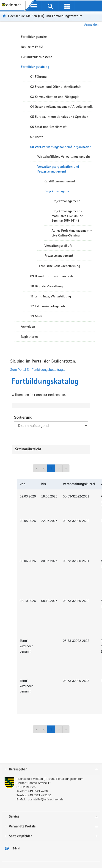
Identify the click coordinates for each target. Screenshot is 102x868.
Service (14, 817)
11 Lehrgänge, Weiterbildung (51, 296)
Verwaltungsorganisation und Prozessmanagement (58, 169)
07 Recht (36, 137)
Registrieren (29, 337)
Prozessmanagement (59, 255)
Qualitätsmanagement (60, 181)
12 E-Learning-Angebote (48, 306)
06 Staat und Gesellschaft (48, 127)
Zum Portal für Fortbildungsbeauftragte (38, 370)
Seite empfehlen (21, 836)
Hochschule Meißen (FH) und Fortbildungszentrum (45, 16)
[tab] (51, 770)
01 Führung (39, 77)
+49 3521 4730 (38, 791)
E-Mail (16, 849)
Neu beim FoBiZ (32, 47)
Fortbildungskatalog (35, 67)
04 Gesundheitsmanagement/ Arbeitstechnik (61, 107)
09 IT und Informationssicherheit (53, 276)
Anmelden (91, 25)
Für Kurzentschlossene (37, 57)
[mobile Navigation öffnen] (34, 6)
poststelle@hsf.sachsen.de (46, 799)
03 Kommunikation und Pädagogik (55, 97)
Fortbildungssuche (34, 37)
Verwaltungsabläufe (58, 246)
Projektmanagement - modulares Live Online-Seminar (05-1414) (68, 216)
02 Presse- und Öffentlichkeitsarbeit (56, 87)
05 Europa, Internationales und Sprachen (59, 117)
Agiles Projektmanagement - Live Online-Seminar (72, 233)
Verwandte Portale (22, 826)
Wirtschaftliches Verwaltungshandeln (64, 157)
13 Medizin (38, 316)
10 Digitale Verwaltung (47, 286)
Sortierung (23, 417)
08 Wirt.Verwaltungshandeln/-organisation (61, 147)
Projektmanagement (59, 191)
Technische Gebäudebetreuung (59, 266)
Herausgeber (18, 769)
